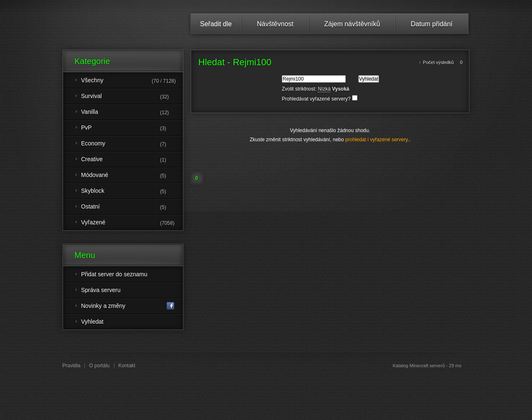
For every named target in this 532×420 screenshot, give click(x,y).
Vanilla (132, 113)
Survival (132, 97)
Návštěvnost (275, 24)
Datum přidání (432, 24)
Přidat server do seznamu (114, 274)
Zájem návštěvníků (352, 24)
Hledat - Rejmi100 (235, 62)
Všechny (132, 81)
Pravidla (71, 366)
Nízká (324, 89)
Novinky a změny (128, 306)
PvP (132, 128)
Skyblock (132, 192)
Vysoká (341, 89)
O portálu (99, 366)
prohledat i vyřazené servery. (377, 140)
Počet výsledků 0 (443, 62)
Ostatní (132, 207)
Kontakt (127, 366)
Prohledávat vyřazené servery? (320, 99)
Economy (132, 144)
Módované (132, 176)
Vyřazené (132, 223)
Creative (132, 160)
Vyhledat (92, 322)
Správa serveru (101, 290)
